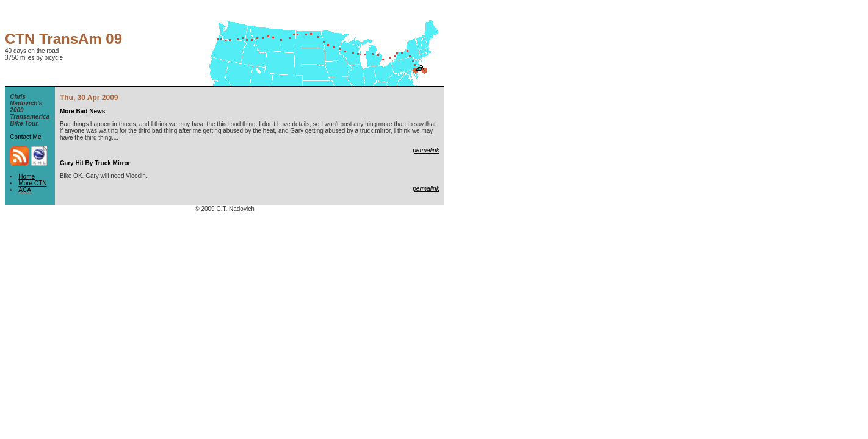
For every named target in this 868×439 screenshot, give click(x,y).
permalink (426, 150)
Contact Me (25, 137)
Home (27, 177)
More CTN (32, 183)
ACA (25, 190)
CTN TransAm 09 (63, 39)
